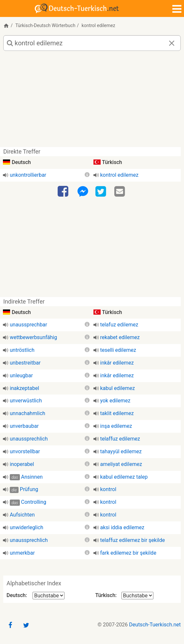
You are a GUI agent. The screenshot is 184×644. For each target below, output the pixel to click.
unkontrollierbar (28, 175)
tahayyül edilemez (121, 451)
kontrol (108, 489)
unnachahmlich (28, 413)
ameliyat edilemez (121, 464)
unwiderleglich (27, 527)
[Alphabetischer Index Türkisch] (137, 596)
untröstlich (22, 350)
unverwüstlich (26, 401)
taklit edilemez (117, 413)
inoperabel (22, 464)
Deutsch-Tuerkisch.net (155, 625)
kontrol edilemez (120, 175)
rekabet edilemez (120, 337)
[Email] (120, 192)
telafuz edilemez (119, 325)
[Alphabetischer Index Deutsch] (49, 596)
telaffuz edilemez (120, 439)
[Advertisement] (92, 101)
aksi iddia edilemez (122, 527)
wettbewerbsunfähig (33, 337)
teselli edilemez (118, 350)
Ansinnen (32, 477)
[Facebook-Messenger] (83, 192)
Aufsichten (22, 515)
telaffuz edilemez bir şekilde (133, 540)
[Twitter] (102, 192)
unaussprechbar (28, 325)
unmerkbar (22, 553)
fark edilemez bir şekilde (128, 553)
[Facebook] (64, 192)
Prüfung (29, 489)
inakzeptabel (24, 388)
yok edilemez (115, 401)
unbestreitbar (25, 363)
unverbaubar (24, 426)
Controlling (34, 502)
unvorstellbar (25, 451)
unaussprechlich (29, 439)
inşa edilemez (116, 426)
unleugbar (21, 375)
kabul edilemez (118, 388)
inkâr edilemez (117, 363)
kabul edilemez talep (124, 477)
